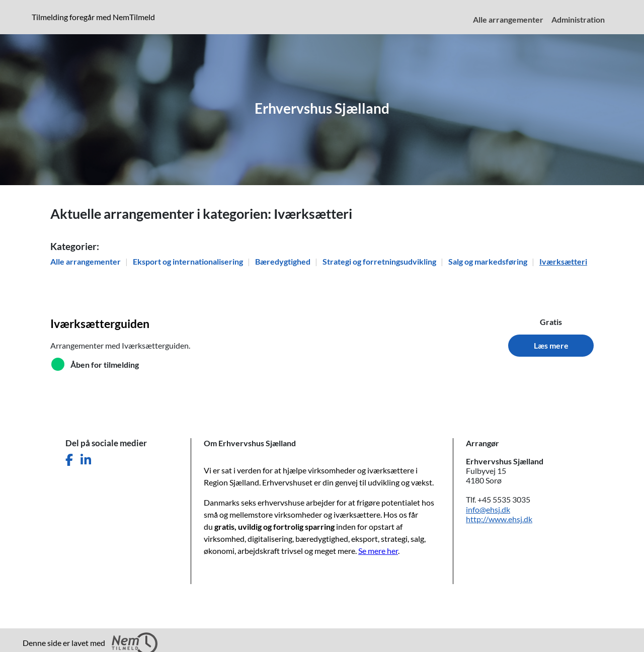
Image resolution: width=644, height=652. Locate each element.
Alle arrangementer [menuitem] (508, 19)
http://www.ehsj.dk (499, 519)
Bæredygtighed (284, 261)
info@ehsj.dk (488, 509)
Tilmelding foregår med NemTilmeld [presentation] (93, 17)
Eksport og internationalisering (189, 261)
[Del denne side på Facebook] (69, 460)
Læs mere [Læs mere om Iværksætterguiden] (551, 345)
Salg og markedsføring (489, 261)
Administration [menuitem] (578, 19)
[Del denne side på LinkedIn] (86, 460)
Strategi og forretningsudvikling (380, 261)
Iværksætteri (563, 261)
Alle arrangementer (86, 261)
